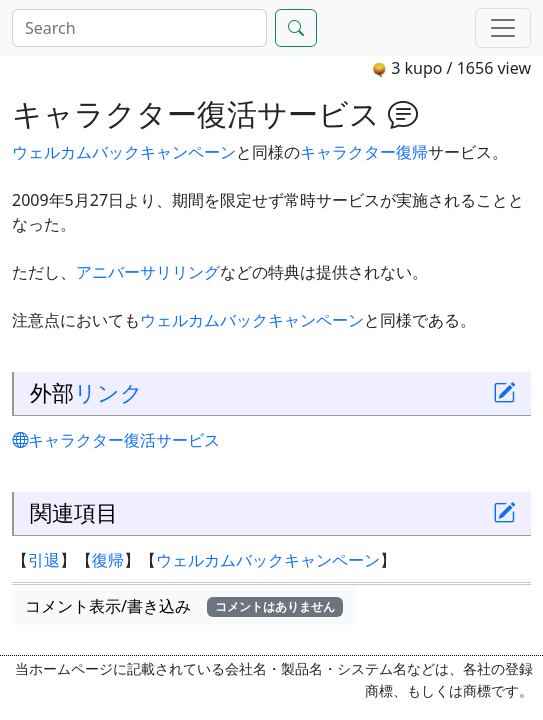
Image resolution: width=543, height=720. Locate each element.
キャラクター (348, 152)
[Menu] (503, 28)
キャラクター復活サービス (116, 440)
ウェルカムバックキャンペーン (124, 152)
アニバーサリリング (148, 272)
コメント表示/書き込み (184, 606)
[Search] (139, 28)
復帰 (412, 152)
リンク (108, 392)
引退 (44, 560)
